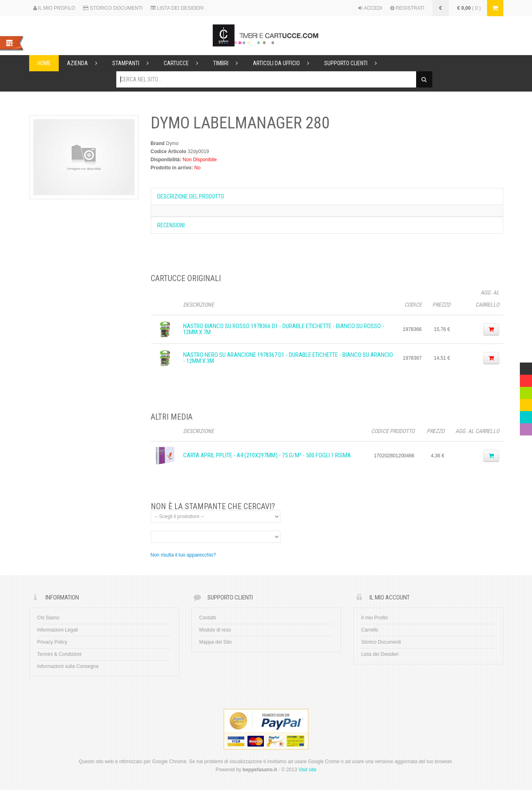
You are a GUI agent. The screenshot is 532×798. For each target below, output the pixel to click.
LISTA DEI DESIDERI (177, 8)
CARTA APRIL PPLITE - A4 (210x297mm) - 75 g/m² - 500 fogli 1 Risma (267, 455)
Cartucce (184, 63)
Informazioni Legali (58, 630)
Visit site (307, 770)
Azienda (85, 63)
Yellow (526, 403)
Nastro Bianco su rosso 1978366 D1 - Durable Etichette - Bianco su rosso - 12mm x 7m (284, 329)
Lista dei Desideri (380, 654)
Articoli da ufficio (284, 63)
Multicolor (526, 367)
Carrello (370, 630)
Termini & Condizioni (59, 654)
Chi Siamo (48, 618)
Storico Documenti (381, 642)
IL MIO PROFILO (54, 8)
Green (526, 391)
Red (524, 379)
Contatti (208, 618)
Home (44, 63)
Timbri (229, 63)
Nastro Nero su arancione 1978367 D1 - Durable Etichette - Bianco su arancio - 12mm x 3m (288, 358)
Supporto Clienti (354, 63)
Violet (526, 427)
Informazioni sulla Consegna (68, 666)
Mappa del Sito (216, 642)
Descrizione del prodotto (191, 196)
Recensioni (171, 225)
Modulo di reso (215, 630)
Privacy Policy (52, 642)
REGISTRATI (407, 8)
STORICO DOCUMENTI (113, 8)
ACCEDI (370, 8)
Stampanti (134, 63)
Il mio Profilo (375, 618)
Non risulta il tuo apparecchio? (183, 555)
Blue (525, 415)
